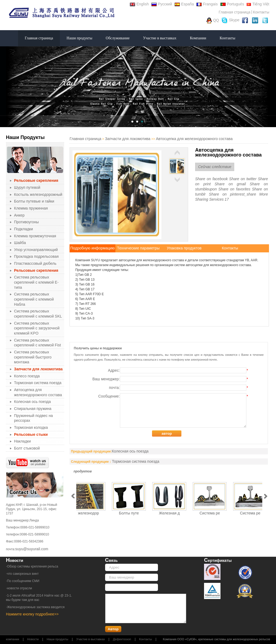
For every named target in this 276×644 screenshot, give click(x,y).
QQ (213, 20)
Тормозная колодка (31, 427)
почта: (178, 388)
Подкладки (23, 229)
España (184, 4)
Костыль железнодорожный (38, 194)
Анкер (19, 215)
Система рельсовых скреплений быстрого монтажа (33, 357)
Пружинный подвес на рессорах (33, 418)
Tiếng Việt (258, 4)
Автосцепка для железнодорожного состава (38, 392)
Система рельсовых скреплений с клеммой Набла (34, 299)
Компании (198, 38)
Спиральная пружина (33, 409)
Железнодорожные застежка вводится (36, 607)
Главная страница (234, 12)
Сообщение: (173, 410)
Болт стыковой (27, 448)
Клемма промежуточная (35, 236)
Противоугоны (26, 222)
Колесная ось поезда (32, 402)
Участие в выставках (160, 38)
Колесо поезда (27, 376)
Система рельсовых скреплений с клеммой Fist (37, 343)
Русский (162, 4)
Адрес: (178, 370)
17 (227, 199)
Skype (230, 20)
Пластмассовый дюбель (35, 263)
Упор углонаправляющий (36, 250)
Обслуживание (118, 38)
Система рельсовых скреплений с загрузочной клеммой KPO (37, 328)
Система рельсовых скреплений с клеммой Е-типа (36, 282)
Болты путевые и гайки (34, 201)
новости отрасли (20, 588)
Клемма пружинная (31, 208)
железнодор (88, 513)
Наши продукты (79, 38)
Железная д (169, 513)
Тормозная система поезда (38, 383)
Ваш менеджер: (170, 379)
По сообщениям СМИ (23, 581)
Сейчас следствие (215, 167)
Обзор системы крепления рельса (33, 566)
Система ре (210, 513)
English (139, 4)
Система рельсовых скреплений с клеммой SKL (38, 314)
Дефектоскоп (122, 639)
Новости (33, 639)
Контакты (261, 12)
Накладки (22, 441)
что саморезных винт (23, 574)
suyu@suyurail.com (32, 549)
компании (13, 639)
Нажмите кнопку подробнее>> (32, 614)
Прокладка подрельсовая (36, 256)
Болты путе (129, 513)
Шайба (20, 243)
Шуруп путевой (27, 187)
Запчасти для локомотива (127, 139)
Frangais (207, 4)
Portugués (232, 4)
